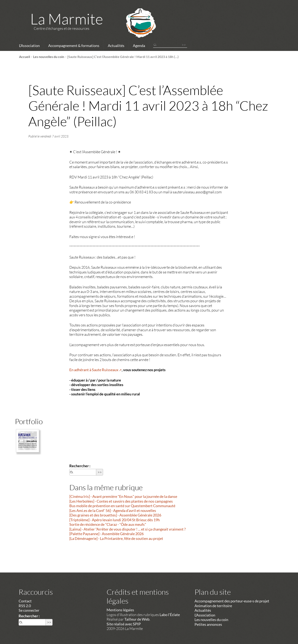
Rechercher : (80, 466)
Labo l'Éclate (170, 615)
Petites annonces (208, 624)
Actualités (116, 46)
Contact (25, 601)
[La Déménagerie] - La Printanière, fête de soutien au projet (116, 538)
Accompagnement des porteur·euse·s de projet (232, 601)
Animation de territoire (213, 606)
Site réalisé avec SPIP (124, 624)
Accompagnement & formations (74, 46)
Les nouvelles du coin (49, 57)
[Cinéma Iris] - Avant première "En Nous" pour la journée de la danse (123, 496)
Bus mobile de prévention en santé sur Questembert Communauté (122, 506)
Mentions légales (120, 610)
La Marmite (67, 19)
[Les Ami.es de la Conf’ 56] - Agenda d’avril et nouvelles (113, 510)
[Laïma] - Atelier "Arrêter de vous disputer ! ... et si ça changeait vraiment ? (127, 529)
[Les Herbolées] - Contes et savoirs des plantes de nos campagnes (121, 501)
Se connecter (29, 610)
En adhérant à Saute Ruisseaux (94, 370)
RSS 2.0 (25, 606)
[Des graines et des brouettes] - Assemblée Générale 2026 (115, 515)
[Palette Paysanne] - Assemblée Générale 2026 (106, 534)
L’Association (29, 46)
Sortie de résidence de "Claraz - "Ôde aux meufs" (108, 524)
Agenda (139, 46)
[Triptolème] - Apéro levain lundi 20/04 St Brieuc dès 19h (115, 520)
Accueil (25, 57)
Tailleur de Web (137, 619)
